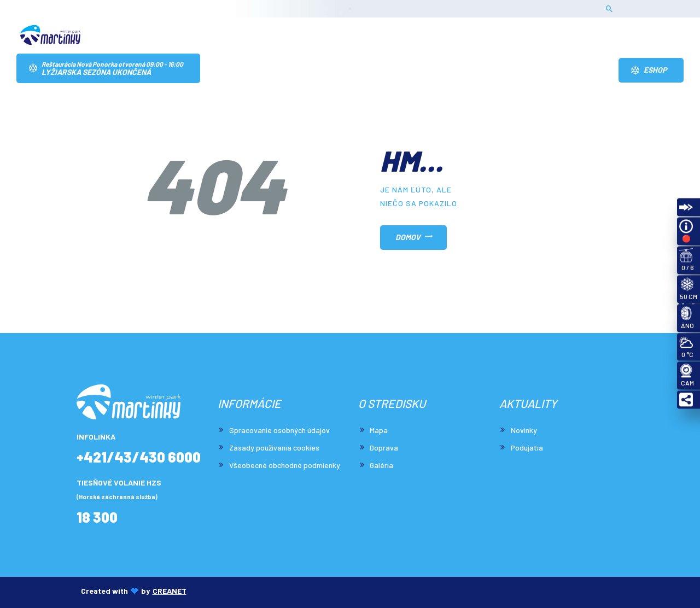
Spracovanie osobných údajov (279, 430)
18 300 (97, 518)
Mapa (379, 430)
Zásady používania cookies (274, 448)
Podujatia (527, 448)
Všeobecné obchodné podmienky (285, 465)
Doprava (384, 448)
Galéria (381, 465)
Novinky (524, 430)
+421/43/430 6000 (139, 457)
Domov (408, 237)
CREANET (170, 591)
